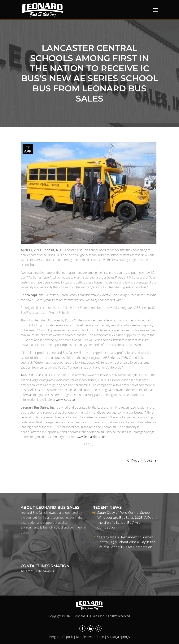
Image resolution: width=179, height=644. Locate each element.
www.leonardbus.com (92, 437)
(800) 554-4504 (44, 571)
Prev (133, 461)
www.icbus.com (67, 400)
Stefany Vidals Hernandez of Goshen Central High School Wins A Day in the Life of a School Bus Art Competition (126, 542)
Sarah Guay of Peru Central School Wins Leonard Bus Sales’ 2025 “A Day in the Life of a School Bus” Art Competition (127, 520)
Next (150, 461)
